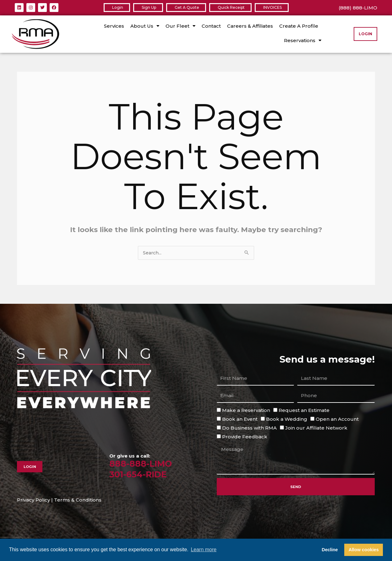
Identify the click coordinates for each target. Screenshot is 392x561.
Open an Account (337, 419)
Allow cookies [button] (364, 550)
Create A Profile (299, 26)
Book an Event (240, 419)
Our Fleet (180, 26)
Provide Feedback (245, 437)
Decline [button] (330, 550)
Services (114, 26)
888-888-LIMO (143, 464)
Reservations (303, 40)
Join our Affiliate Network (316, 428)
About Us (145, 26)
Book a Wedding (287, 419)
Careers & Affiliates (250, 26)
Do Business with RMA (249, 428)
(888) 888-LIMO (358, 8)
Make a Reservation (246, 411)
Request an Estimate (304, 411)
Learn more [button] (204, 550)
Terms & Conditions (78, 500)
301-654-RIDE (141, 474)
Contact (211, 26)
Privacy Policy (33, 500)
